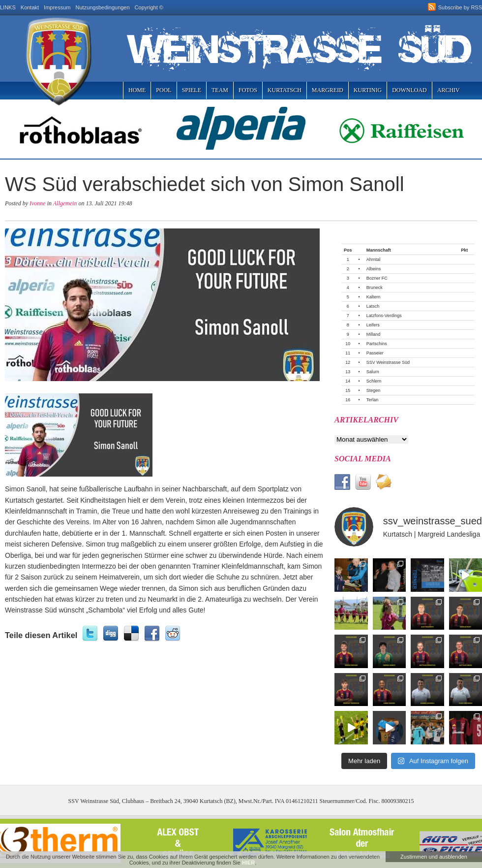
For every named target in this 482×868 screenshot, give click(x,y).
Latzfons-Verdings (384, 316)
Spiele (192, 90)
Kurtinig (368, 90)
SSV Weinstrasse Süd (388, 362)
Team (220, 90)
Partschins (377, 344)
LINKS (8, 7)
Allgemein (65, 203)
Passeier (375, 353)
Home (137, 90)
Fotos (248, 90)
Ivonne (38, 203)
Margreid (328, 90)
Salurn (373, 372)
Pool (164, 90)
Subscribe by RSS (460, 7)
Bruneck (375, 288)
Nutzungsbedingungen (103, 7)
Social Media (363, 459)
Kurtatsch (285, 90)
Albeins (374, 269)
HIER (248, 863)
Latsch (373, 306)
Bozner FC (377, 278)
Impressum (57, 7)
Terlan (373, 400)
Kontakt (30, 7)
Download (409, 90)
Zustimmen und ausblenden (434, 857)
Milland (374, 334)
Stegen (374, 390)
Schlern (374, 381)
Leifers (373, 325)
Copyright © (149, 7)
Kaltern (374, 297)
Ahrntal (374, 259)
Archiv (449, 90)
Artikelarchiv (366, 420)
